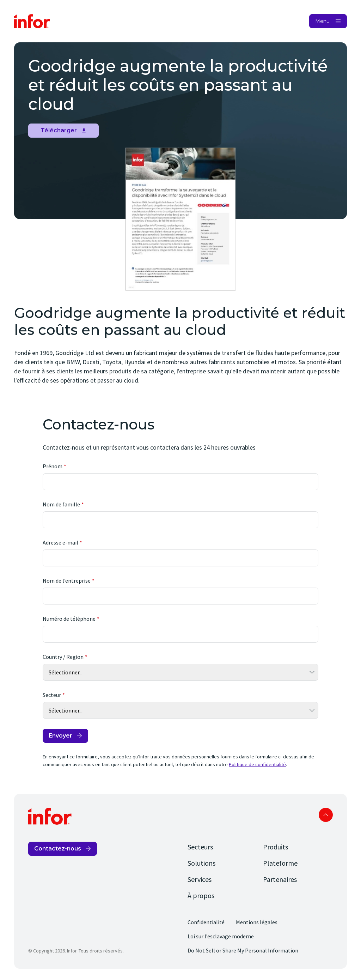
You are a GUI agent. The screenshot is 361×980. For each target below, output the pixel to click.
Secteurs (200, 847)
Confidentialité (206, 922)
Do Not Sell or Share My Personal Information (243, 950)
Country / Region (63, 657)
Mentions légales (257, 922)
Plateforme (280, 863)
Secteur (52, 695)
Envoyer (60, 736)
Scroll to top (326, 815)
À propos (201, 895)
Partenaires (280, 879)
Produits (276, 847)
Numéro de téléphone (69, 619)
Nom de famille (61, 504)
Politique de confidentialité (257, 764)
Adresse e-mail (60, 542)
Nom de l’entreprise (67, 581)
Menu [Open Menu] (322, 21)
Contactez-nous (58, 849)
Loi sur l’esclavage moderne (221, 936)
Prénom (53, 466)
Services (200, 879)
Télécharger (59, 130)
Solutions (201, 863)
